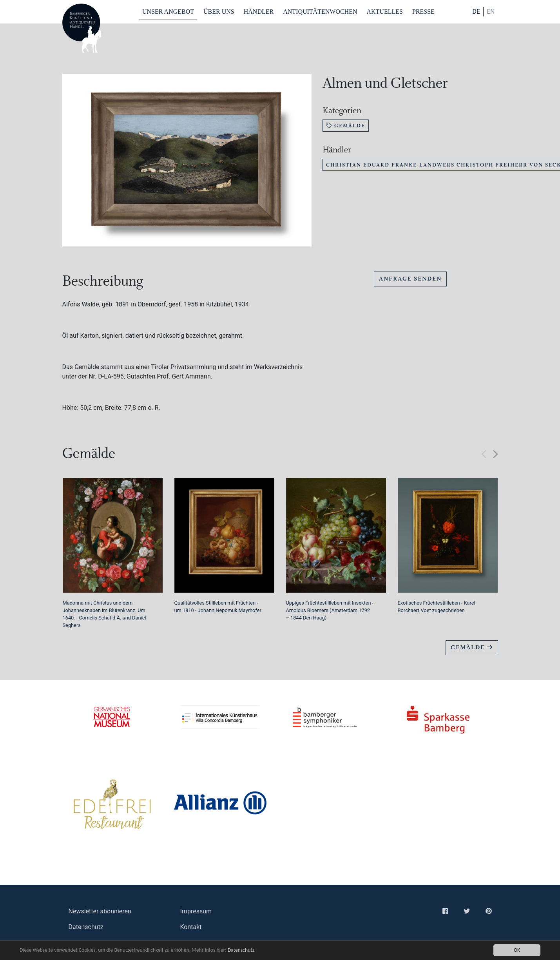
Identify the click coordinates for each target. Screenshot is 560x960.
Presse (423, 12)
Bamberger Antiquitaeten (82, 28)
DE (476, 12)
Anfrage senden (410, 279)
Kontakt (191, 927)
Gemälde (346, 126)
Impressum (196, 911)
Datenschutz (241, 950)
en (491, 12)
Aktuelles (384, 12)
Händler (259, 12)
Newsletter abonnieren (100, 911)
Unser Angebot (168, 12)
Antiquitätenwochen (320, 12)
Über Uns (219, 12)
